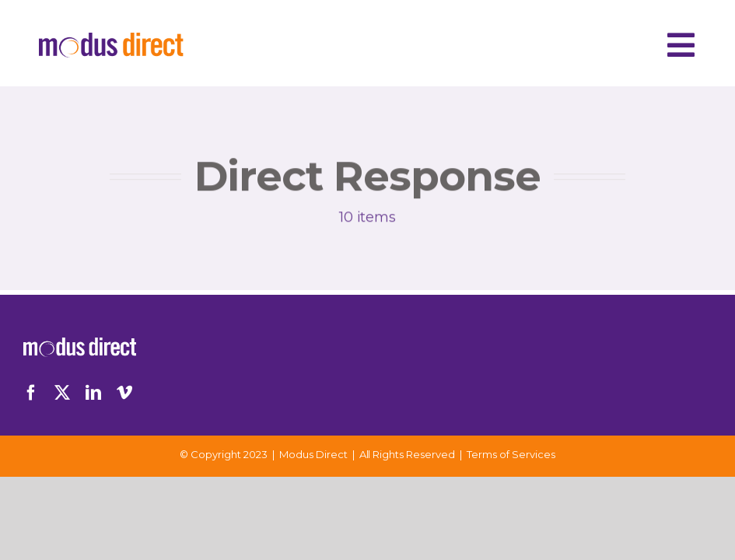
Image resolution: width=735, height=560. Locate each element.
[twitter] (62, 393)
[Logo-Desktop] (111, 40)
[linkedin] (93, 393)
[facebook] (31, 393)
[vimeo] (124, 393)
